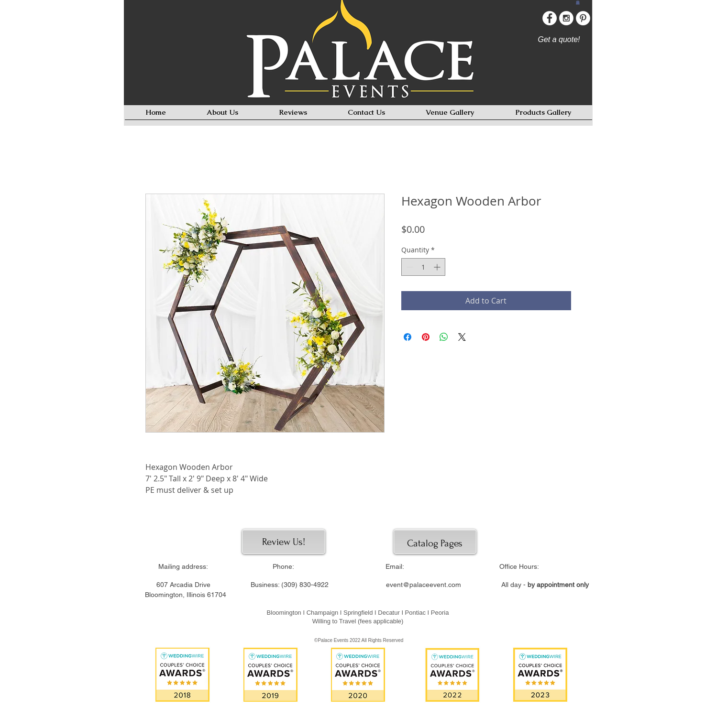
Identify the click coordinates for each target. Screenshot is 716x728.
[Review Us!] (284, 542)
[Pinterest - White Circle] (583, 18)
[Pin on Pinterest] (426, 337)
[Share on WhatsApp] (444, 337)
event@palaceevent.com (424, 585)
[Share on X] (462, 337)
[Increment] (438, 267)
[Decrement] (409, 267)
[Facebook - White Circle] (550, 18)
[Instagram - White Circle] (566, 18)
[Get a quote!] (559, 40)
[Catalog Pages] (435, 543)
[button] (578, 2)
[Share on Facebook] (408, 337)
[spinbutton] (423, 267)
